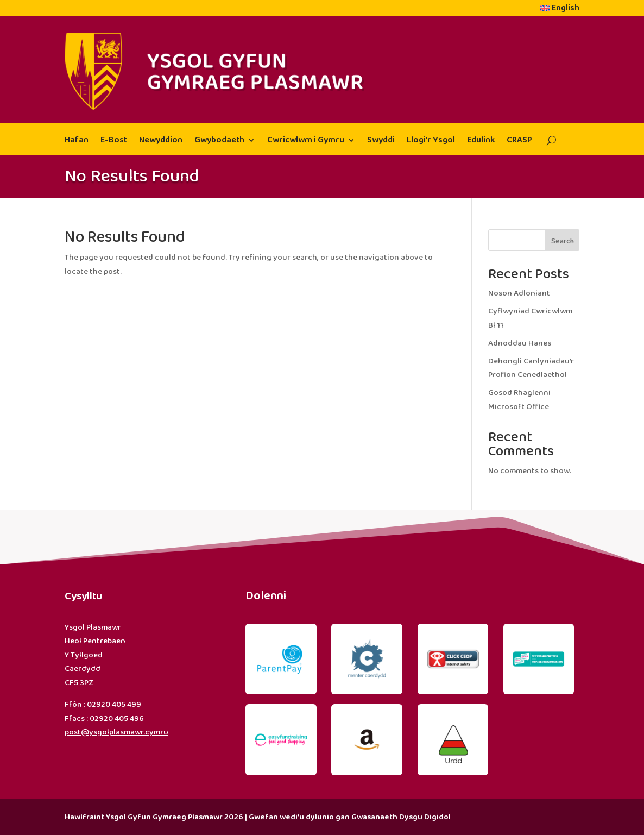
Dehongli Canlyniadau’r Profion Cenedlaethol (531, 368)
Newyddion (161, 142)
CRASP (519, 142)
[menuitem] (560, 10)
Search (563, 241)
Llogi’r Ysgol (431, 142)
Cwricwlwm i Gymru (306, 142)
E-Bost (114, 142)
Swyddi (381, 142)
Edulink (481, 142)
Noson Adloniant (519, 293)
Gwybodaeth (219, 142)
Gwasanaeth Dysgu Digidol (401, 817)
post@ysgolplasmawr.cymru (116, 732)
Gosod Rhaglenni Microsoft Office (519, 400)
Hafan (77, 142)
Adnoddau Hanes (520, 343)
